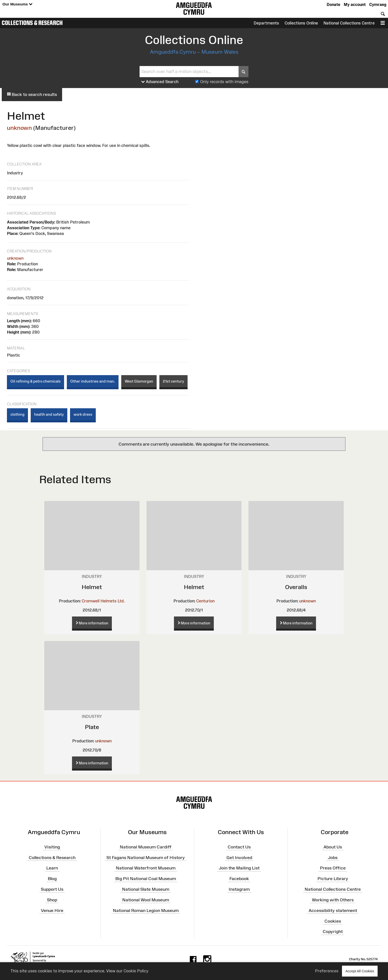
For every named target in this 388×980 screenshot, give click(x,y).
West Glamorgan (139, 381)
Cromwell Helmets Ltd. (103, 601)
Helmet (92, 587)
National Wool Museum (146, 900)
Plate (92, 727)
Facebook (239, 879)
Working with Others (333, 900)
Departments (266, 23)
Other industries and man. (93, 381)
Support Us (52, 889)
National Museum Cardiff (146, 847)
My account (355, 4)
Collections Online (301, 23)
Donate (333, 4)
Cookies (333, 921)
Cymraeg (378, 4)
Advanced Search (160, 82)
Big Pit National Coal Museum (146, 879)
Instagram (239, 889)
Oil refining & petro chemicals (36, 381)
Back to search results (32, 94)
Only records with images (224, 82)
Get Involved (239, 857)
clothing (17, 414)
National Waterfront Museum (146, 868)
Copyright (333, 932)
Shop (52, 900)
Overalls (296, 587)
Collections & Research (32, 23)
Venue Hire (52, 910)
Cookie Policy (136, 971)
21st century (173, 381)
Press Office (333, 868)
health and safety (49, 414)
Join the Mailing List (239, 868)
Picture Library (333, 879)
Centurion (205, 601)
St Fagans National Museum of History (146, 857)
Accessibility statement (333, 910)
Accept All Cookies (360, 971)
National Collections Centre (349, 23)
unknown (19, 128)
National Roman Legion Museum (146, 910)
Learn (52, 868)
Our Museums (17, 4)
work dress (83, 414)
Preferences (327, 971)
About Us (333, 847)
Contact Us (239, 847)
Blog (52, 879)
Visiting (52, 847)
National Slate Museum (146, 889)
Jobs (333, 857)
